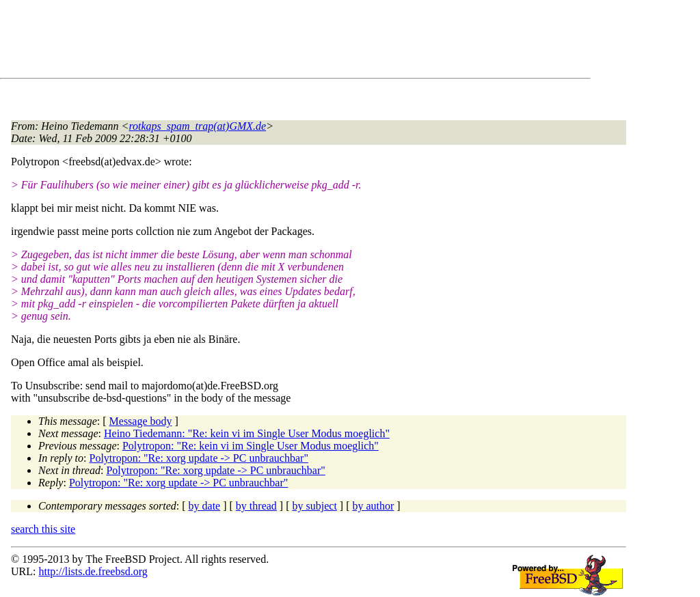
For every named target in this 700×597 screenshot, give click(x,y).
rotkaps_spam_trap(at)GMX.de (197, 126)
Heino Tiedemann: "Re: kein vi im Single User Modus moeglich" (247, 433)
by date (205, 506)
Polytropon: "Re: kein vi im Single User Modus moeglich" (251, 446)
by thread (256, 506)
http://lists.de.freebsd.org (93, 571)
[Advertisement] (260, 42)
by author (373, 506)
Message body (141, 421)
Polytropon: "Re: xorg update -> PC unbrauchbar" (199, 458)
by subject (315, 506)
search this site (43, 529)
